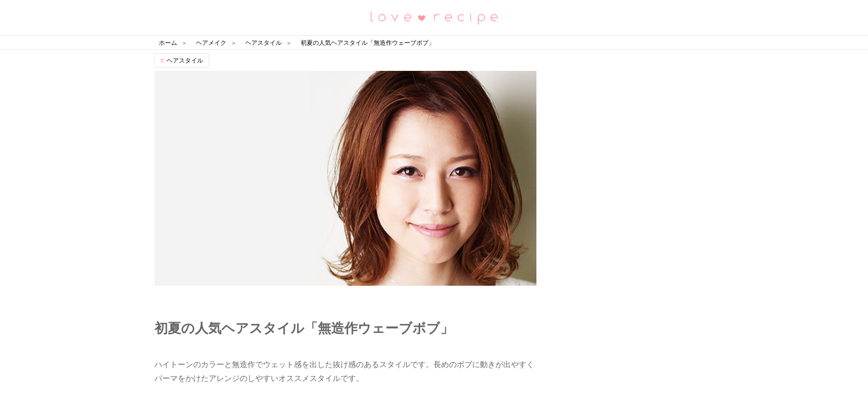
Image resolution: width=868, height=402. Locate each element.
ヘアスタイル (185, 60)
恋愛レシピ (434, 17)
